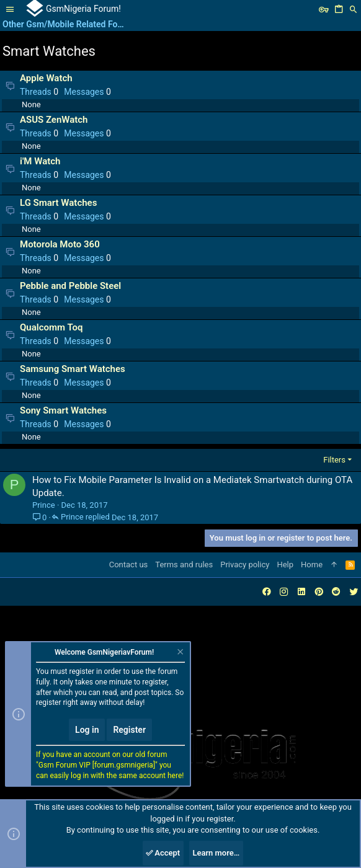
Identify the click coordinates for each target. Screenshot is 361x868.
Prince (44, 505)
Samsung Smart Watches (73, 369)
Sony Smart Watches (63, 410)
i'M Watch (40, 161)
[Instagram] (284, 592)
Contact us (129, 565)
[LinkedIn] (301, 592)
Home (312, 565)
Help (285, 565)
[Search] (354, 10)
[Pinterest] (319, 592)
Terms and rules (184, 565)
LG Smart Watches (58, 203)
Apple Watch (46, 78)
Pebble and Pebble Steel (70, 286)
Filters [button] (334, 460)
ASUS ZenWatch (54, 120)
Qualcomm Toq (51, 327)
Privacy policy (245, 565)
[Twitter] (354, 592)
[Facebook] (267, 592)
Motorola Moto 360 (60, 244)
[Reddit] (336, 592)
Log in (87, 730)
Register (129, 730)
